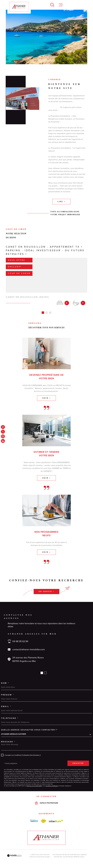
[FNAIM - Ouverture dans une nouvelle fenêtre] (43, 818)
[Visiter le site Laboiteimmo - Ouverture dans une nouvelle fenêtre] (14, 853)
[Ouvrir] (52, 5)
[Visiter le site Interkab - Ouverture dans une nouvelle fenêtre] (56, 818)
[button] (42, 670)
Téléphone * (10, 715)
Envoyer (78, 760)
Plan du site (68, 852)
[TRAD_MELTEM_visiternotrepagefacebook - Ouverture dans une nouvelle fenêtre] (3, 427)
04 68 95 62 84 (20, 638)
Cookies (82, 854)
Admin (56, 854)
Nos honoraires (58, 852)
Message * (8, 739)
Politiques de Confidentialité (34, 783)
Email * (6, 703)
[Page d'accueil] (19, 7)
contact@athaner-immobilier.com (29, 647)
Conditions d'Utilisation (52, 783)
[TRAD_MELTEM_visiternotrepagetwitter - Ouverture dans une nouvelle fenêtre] (3, 432)
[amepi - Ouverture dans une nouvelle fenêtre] (34, 818)
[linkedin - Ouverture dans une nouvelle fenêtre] (3, 441)
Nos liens (63, 854)
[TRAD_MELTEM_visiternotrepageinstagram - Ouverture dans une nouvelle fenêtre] (3, 436)
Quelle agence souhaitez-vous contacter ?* (29, 727)
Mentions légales (80, 852)
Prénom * (8, 692)
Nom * (5, 680)
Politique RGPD (73, 854)
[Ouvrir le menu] (61, 5)
